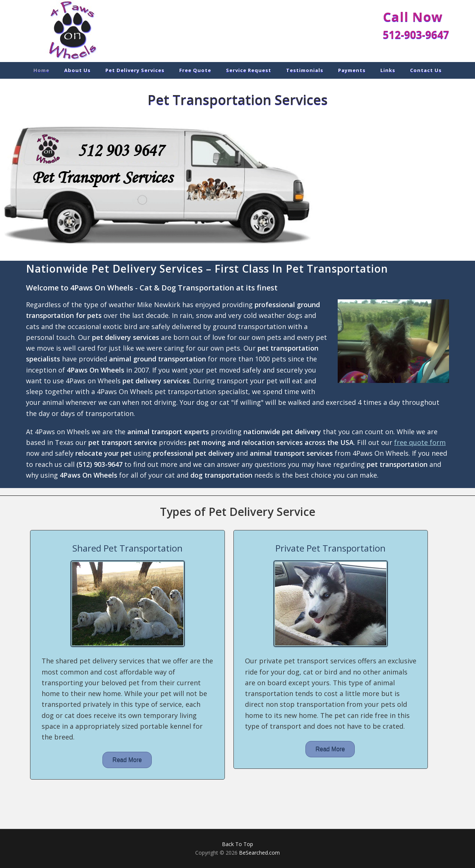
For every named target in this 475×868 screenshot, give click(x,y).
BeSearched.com (259, 853)
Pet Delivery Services (93, 30)
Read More (127, 760)
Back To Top (237, 844)
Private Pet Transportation (330, 548)
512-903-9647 (416, 35)
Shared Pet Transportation (127, 548)
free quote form (420, 442)
